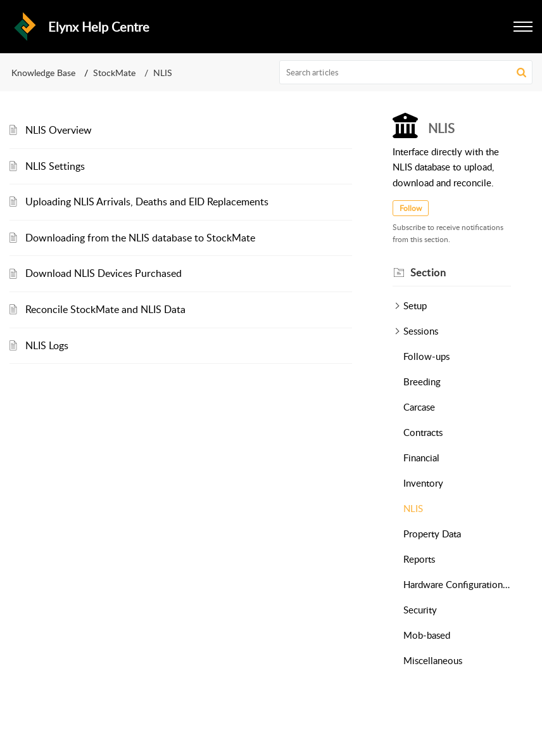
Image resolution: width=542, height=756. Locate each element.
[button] (523, 27)
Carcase (419, 407)
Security (420, 610)
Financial (421, 458)
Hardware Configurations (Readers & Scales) (457, 584)
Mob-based (427, 635)
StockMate (114, 73)
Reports (419, 559)
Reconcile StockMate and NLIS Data (105, 309)
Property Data (432, 534)
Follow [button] (411, 208)
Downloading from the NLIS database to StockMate (140, 238)
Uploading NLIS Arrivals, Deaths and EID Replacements (147, 202)
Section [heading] (428, 272)
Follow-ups (426, 356)
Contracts (423, 432)
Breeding (422, 381)
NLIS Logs (47, 345)
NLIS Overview (59, 130)
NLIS (413, 508)
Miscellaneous (433, 660)
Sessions (421, 331)
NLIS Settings (55, 166)
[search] (406, 72)
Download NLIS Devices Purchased (104, 273)
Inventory (423, 483)
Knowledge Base (43, 73)
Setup (415, 305)
